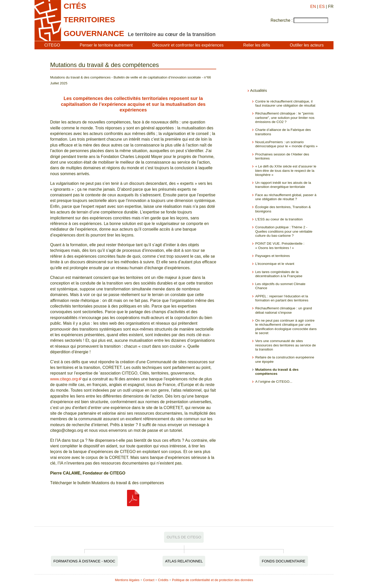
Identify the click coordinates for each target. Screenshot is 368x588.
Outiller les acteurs (307, 45)
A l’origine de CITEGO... (274, 382)
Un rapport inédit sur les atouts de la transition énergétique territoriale (283, 185)
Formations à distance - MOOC (84, 561)
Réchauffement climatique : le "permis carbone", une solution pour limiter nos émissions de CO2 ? (285, 118)
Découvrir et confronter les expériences (188, 45)
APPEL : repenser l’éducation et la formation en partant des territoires (282, 298)
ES (322, 7)
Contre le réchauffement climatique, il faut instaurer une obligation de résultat (285, 103)
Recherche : (282, 20)
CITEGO (52, 45)
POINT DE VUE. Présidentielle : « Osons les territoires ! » (280, 246)
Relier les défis (257, 45)
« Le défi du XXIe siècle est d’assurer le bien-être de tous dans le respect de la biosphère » (286, 171)
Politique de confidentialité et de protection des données (212, 580)
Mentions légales (127, 580)
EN (313, 7)
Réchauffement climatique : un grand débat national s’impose (284, 310)
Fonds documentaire (284, 561)
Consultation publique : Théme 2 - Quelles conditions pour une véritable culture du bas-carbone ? (284, 231)
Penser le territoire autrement (106, 45)
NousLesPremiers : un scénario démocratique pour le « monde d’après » (286, 144)
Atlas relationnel (184, 561)
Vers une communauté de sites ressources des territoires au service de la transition (286, 345)
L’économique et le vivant (275, 264)
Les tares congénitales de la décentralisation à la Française (279, 274)
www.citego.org (64, 379)
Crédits (163, 580)
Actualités (259, 90)
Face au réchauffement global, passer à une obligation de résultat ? (286, 197)
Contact (149, 580)
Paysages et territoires (273, 256)
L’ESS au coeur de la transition (279, 219)
